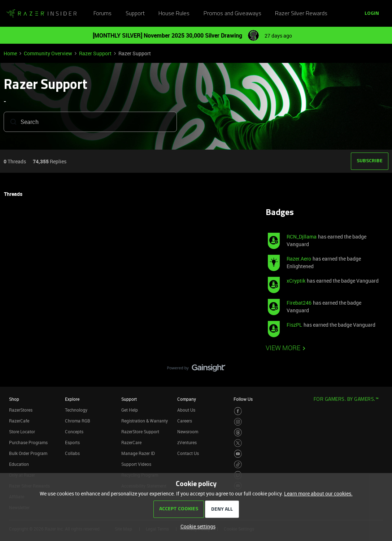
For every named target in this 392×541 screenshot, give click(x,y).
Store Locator (22, 431)
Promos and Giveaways (232, 14)
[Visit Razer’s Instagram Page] (238, 422)
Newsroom (188, 431)
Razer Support (95, 53)
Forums (103, 14)
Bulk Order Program (28, 453)
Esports (72, 442)
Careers (185, 421)
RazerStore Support (140, 431)
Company (187, 399)
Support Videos (136, 464)
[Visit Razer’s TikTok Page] (238, 465)
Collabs (72, 453)
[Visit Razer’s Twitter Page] (238, 443)
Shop (14, 399)
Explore (72, 399)
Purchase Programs (28, 442)
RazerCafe (19, 421)
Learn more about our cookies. (318, 493)
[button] (372, 14)
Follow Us (243, 399)
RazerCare (131, 442)
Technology (76, 410)
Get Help (130, 410)
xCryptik (296, 281)
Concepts (74, 431)
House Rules (174, 14)
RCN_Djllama (302, 237)
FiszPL (294, 325)
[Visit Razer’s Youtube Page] (238, 454)
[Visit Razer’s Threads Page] (238, 432)
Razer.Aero (299, 259)
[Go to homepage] (42, 14)
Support (135, 14)
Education (19, 464)
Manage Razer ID (138, 453)
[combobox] (90, 123)
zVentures (187, 442)
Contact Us (188, 453)
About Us (186, 410)
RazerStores (21, 410)
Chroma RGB (78, 421)
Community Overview (48, 53)
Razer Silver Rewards (301, 14)
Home (10, 53)
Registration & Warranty (145, 421)
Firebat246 (299, 303)
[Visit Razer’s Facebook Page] (238, 411)
